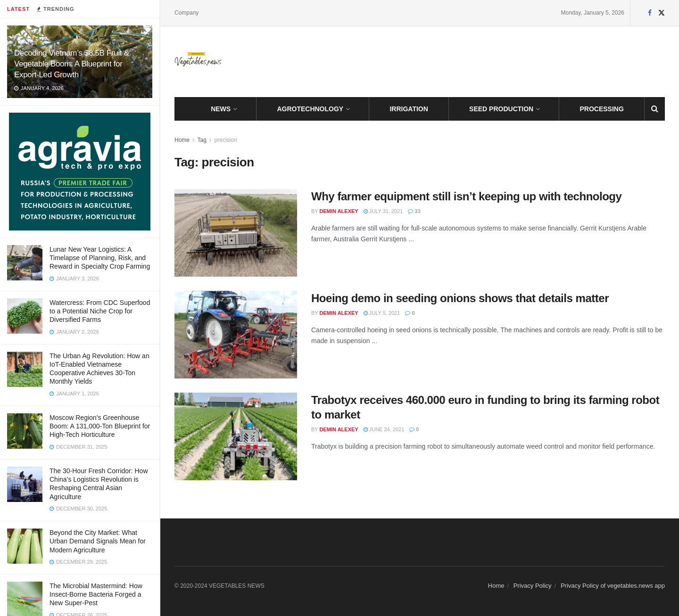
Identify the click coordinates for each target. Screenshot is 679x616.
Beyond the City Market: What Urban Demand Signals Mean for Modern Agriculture (98, 541)
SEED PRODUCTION (501, 109)
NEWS (221, 109)
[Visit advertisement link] (80, 172)
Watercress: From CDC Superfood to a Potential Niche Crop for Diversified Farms (100, 311)
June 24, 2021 (384, 429)
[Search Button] (655, 109)
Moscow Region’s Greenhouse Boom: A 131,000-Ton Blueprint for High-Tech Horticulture (100, 426)
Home (182, 140)
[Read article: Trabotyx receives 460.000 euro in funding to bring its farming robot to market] (236, 436)
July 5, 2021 (382, 313)
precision (226, 140)
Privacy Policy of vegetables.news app (613, 586)
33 (414, 211)
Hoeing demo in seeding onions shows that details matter (460, 298)
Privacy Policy (533, 586)
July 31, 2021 (383, 211)
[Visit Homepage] (198, 62)
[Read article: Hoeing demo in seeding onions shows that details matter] (236, 335)
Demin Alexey (339, 211)
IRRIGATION (409, 109)
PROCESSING (602, 109)
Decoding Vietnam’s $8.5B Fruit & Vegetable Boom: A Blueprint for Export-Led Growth (72, 64)
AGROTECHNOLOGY (310, 109)
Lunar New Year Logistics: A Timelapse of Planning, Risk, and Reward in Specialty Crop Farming (100, 258)
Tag (202, 140)
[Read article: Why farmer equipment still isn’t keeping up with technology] (236, 233)
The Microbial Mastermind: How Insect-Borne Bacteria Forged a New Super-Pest (96, 594)
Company (186, 13)
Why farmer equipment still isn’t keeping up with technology (466, 196)
